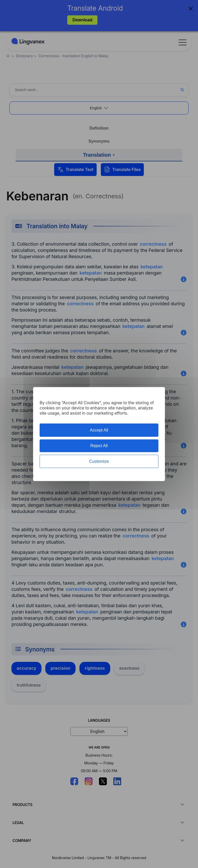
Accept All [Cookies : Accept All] (99, 430)
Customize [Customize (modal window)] (99, 461)
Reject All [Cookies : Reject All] (99, 446)
